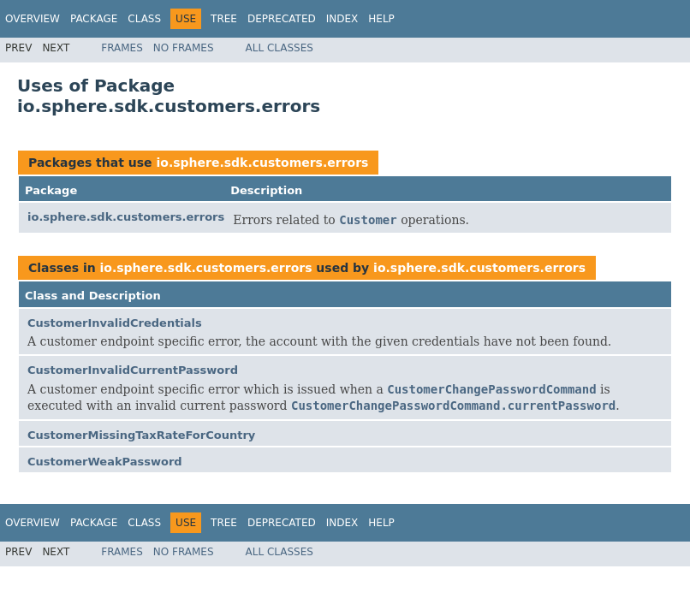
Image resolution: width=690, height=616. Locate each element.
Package (94, 19)
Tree (224, 19)
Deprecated (282, 19)
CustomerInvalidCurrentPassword (133, 370)
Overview (33, 19)
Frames (122, 48)
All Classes (280, 48)
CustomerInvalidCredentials (115, 323)
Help (381, 19)
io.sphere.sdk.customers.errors (262, 163)
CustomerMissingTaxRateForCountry (141, 435)
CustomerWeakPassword (105, 462)
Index (342, 19)
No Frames (184, 48)
